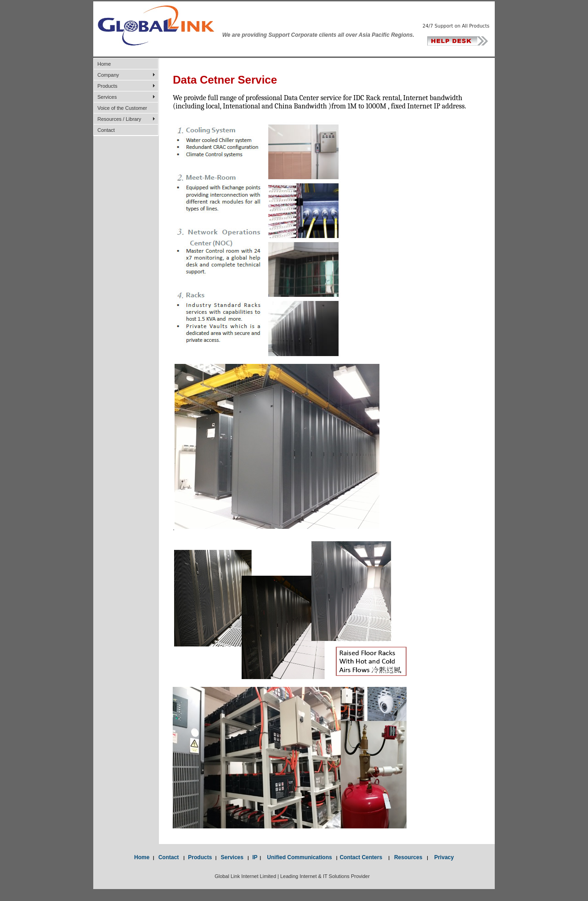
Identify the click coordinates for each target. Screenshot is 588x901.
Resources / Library (119, 119)
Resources (408, 857)
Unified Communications (298, 857)
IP (255, 857)
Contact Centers (364, 857)
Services (107, 97)
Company (108, 75)
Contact (106, 130)
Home (104, 64)
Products (107, 86)
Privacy (441, 857)
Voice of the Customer (122, 108)
